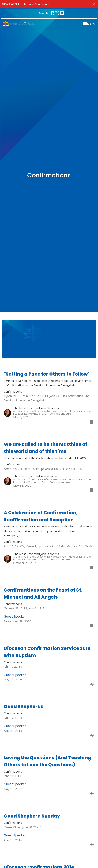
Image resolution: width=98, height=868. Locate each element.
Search (43, 13)
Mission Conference (37, 4)
